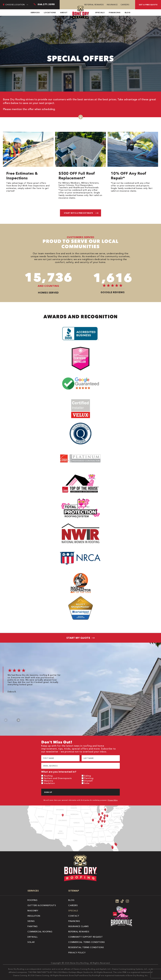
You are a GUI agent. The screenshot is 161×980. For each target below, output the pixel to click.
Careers (125, 5)
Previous (6, 720)
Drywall (88, 781)
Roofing (48, 776)
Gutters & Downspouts (42, 905)
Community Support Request (85, 937)
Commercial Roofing (40, 932)
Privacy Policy (113, 800)
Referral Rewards (94, 5)
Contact (74, 916)
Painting (89, 778)
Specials (100, 12)
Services (35, 12)
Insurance (112, 5)
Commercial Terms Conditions (86, 942)
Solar (87, 783)
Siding (87, 776)
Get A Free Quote (148, 5)
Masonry (49, 781)
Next (18, 720)
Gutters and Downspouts (58, 778)
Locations (50, 12)
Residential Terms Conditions (86, 947)
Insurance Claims (78, 926)
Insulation (49, 783)
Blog (128, 12)
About (64, 12)
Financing (115, 12)
